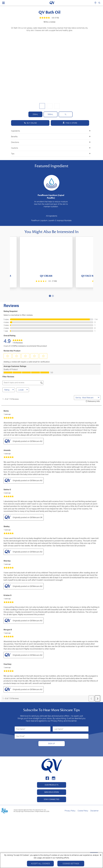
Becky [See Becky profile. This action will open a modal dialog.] (6, 401)
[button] (8, 347)
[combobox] (90, 388)
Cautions (51, 148)
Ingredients (51, 131)
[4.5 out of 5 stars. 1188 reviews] (31, 281)
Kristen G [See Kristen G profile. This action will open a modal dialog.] (8, 586)
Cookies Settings (71, 864)
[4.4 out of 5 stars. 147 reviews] (73, 282)
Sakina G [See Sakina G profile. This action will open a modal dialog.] (7, 480)
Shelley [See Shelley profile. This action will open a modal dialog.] (7, 517)
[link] (18, 332)
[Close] (101, 855)
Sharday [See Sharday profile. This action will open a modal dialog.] (7, 551)
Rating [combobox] (9, 380)
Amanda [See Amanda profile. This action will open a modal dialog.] (7, 441)
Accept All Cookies (40, 864)
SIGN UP (51, 734)
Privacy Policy (70, 801)
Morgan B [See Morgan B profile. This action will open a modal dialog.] (8, 620)
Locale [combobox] (23, 380)
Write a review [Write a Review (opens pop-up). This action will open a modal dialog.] (49, 22)
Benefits (51, 137)
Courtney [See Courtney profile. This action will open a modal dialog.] (7, 655)
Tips (51, 154)
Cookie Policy (83, 801)
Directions (51, 142)
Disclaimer (94, 801)
